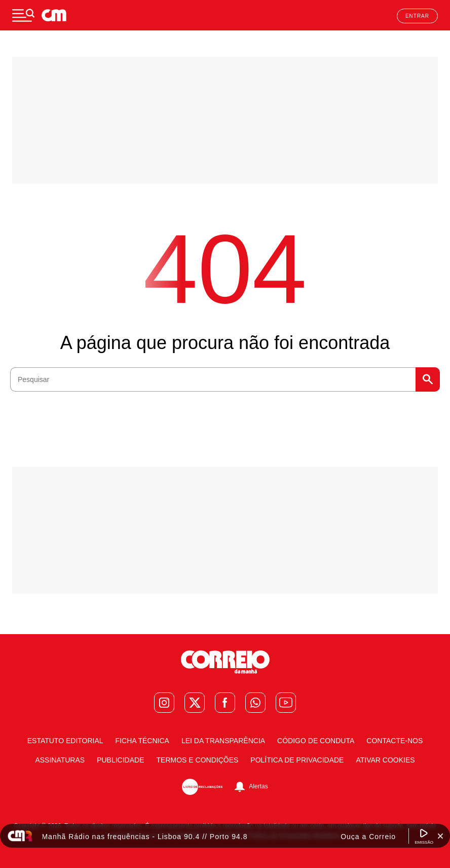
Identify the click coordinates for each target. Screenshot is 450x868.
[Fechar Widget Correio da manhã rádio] (440, 836)
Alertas (258, 786)
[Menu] (23, 15)
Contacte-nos (395, 741)
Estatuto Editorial (65, 741)
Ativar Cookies (385, 760)
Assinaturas (60, 760)
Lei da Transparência (223, 741)
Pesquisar (428, 379)
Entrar (417, 16)
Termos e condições (198, 760)
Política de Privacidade (297, 760)
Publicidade (120, 760)
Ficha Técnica (142, 741)
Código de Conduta (316, 741)
